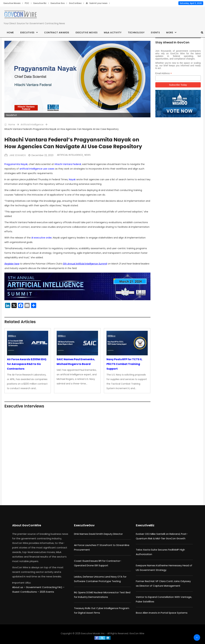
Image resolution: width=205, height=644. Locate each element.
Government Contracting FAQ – (45, 587)
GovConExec (75, 3)
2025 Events (47, 592)
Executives (27, 33)
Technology (136, 33)
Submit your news (97, 3)
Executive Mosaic (12, 3)
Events (155, 33)
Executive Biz (40, 3)
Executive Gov (58, 3)
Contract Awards (57, 33)
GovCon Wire (137, 633)
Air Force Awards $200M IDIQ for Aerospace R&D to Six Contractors (27, 364)
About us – (19, 587)
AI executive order (42, 238)
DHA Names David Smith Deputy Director (98, 534)
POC (27, 3)
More (170, 33)
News (87, 155)
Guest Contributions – (26, 592)
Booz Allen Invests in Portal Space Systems (162, 613)
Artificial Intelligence (32, 125)
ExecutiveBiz (145, 525)
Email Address (164, 73)
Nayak (72, 179)
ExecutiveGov (84, 525)
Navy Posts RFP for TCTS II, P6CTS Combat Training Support (124, 364)
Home (10, 33)
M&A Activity (113, 33)
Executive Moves (87, 33)
